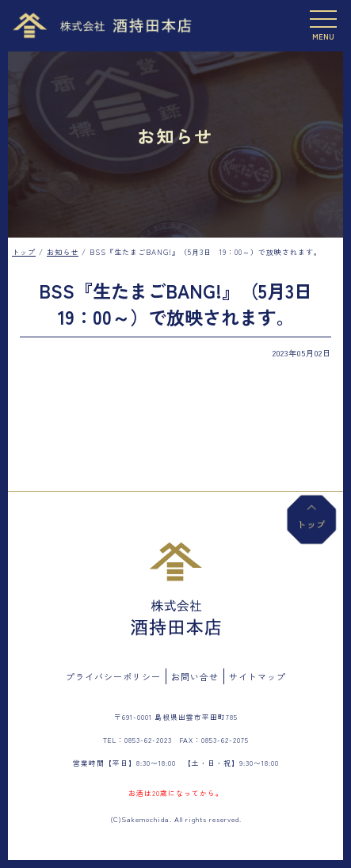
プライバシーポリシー (113, 676)
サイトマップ (258, 676)
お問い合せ (195, 676)
